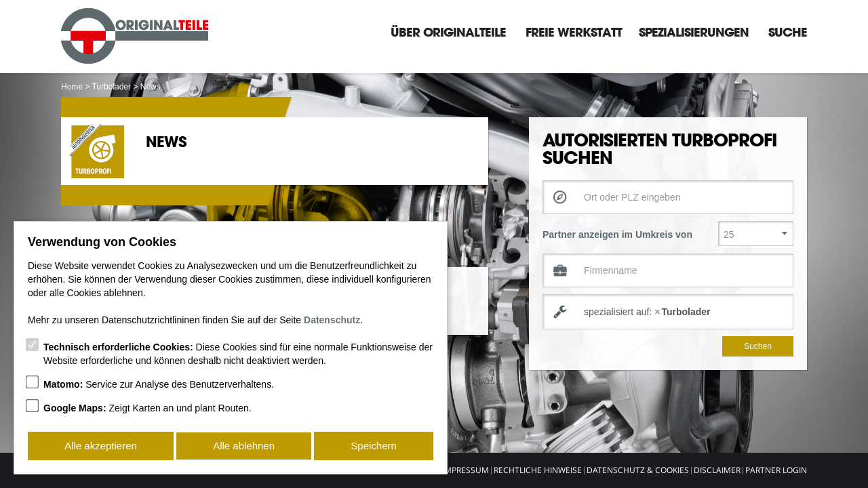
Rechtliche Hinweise (538, 470)
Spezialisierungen (694, 32)
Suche (788, 32)
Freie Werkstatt (574, 32)
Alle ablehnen (244, 446)
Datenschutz (332, 321)
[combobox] (668, 312)
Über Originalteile (448, 32)
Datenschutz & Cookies (638, 470)
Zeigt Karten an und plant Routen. (147, 409)
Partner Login (776, 470)
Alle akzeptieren (101, 446)
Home (72, 87)
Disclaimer (717, 470)
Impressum (466, 470)
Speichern (374, 446)
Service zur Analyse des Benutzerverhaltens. (159, 386)
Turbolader (111, 87)
